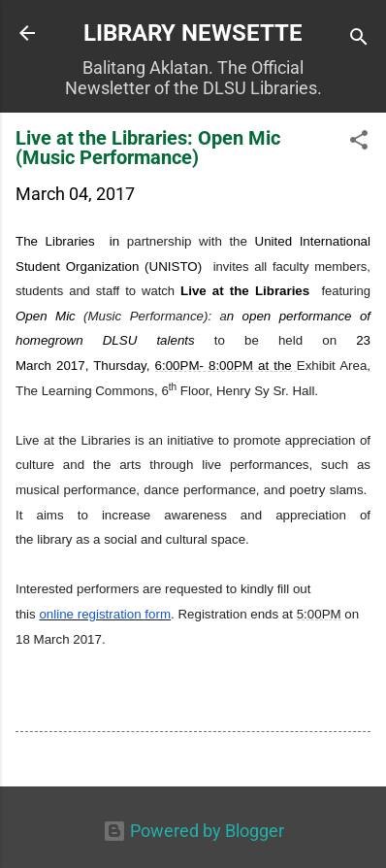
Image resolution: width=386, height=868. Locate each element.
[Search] (359, 39)
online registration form (105, 614)
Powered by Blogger (193, 831)
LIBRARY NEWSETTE (193, 33)
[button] (359, 143)
